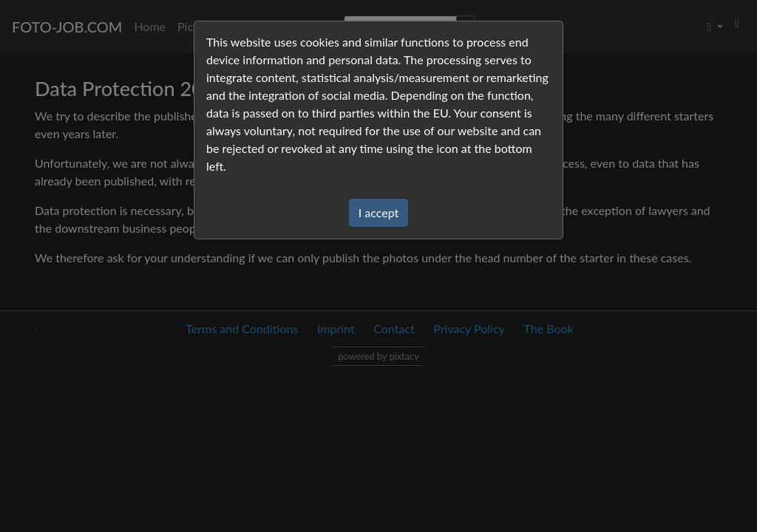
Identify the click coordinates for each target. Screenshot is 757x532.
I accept (379, 212)
